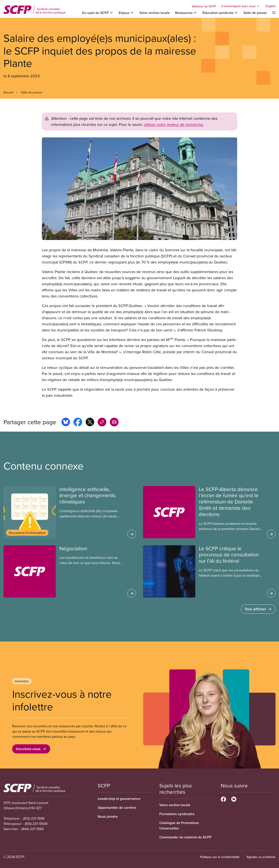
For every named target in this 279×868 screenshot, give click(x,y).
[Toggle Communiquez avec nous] (241, 6)
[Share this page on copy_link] (102, 423)
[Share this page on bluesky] (66, 423)
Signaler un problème (261, 857)
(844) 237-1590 (33, 829)
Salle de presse (255, 13)
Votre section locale (155, 13)
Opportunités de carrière (117, 808)
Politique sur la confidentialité (220, 857)
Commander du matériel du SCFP (185, 837)
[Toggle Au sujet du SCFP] (98, 13)
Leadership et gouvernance (119, 799)
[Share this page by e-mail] (114, 423)
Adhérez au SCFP (204, 6)
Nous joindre (108, 816)
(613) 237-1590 (34, 818)
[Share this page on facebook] (78, 423)
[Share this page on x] (90, 423)
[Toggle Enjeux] (126, 13)
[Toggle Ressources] (186, 13)
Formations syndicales (177, 814)
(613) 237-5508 (36, 824)
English (271, 6)
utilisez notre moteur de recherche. (174, 124)
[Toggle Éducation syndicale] (220, 13)
